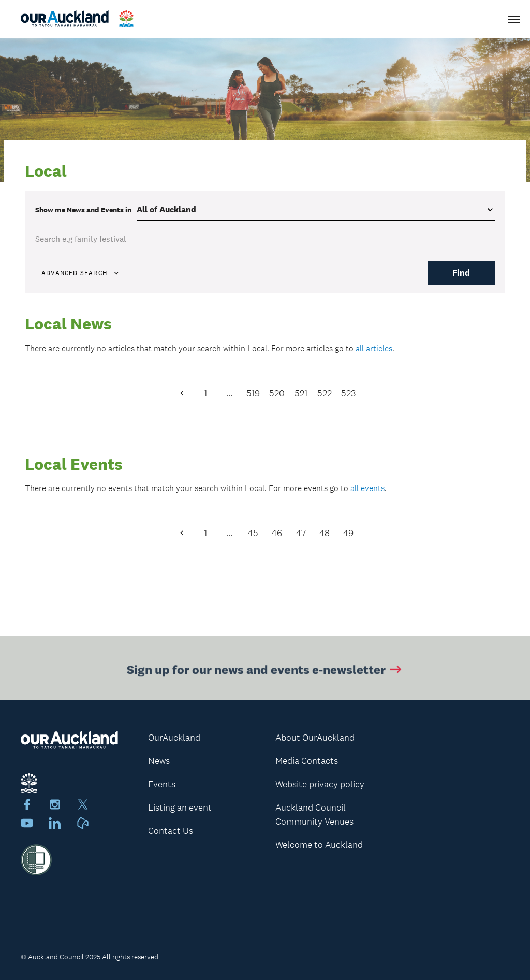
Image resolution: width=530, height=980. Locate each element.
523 (348, 393)
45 (253, 533)
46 (277, 533)
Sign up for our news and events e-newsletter (265, 671)
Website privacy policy (320, 784)
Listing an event (180, 808)
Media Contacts (307, 761)
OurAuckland (174, 738)
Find (461, 273)
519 (253, 393)
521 (301, 393)
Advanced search (81, 273)
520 (277, 393)
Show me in (83, 210)
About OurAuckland (315, 738)
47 (301, 533)
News (159, 761)
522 (325, 393)
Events (162, 784)
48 (325, 533)
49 (348, 533)
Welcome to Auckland (319, 845)
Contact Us (171, 831)
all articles (374, 348)
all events (367, 488)
